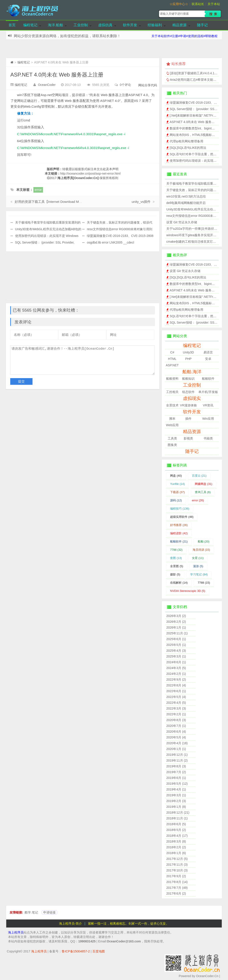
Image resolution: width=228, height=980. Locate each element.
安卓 (208, 359)
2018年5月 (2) (176, 830)
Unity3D (188, 352)
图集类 (172, 445)
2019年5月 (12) (177, 784)
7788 (176, 550)
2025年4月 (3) (176, 651)
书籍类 (208, 438)
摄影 (175, 574)
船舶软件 (208, 379)
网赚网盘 (204, 484)
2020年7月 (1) (176, 726)
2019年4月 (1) (176, 789)
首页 (12, 25)
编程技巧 (180, 509)
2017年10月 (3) (177, 870)
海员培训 (201, 550)
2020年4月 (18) (177, 743)
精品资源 (179, 25)
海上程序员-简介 (70, 924)
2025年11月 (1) (177, 633)
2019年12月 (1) (177, 755)
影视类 (188, 438)
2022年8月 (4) (176, 685)
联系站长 (198, 4)
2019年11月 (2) (177, 760)
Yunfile (177, 484)
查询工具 (203, 492)
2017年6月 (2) (176, 893)
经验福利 (155, 25)
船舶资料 (172, 379)
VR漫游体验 (188, 405)
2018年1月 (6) (176, 853)
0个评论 (125, 85)
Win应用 (208, 419)
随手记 (202, 25)
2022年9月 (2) (176, 680)
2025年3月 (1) (176, 656)
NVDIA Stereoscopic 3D (188, 591)
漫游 (198, 566)
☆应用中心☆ (179, 4)
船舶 (204, 541)
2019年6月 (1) (176, 778)
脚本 (172, 419)
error (38, 190)
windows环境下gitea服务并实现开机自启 (194, 235)
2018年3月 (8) (176, 841)
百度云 (199, 476)
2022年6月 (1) (176, 691)
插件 (188, 419)
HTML (172, 359)
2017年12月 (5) (177, 859)
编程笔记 (30, 25)
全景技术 (172, 405)
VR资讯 (208, 405)
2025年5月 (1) (176, 645)
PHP (188, 359)
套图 (176, 558)
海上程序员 (16, 932)
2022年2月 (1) (176, 714)
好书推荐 (179, 525)
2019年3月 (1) (176, 795)
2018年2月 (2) (176, 847)
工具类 (172, 438)
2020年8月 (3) (176, 720)
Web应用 (172, 425)
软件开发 (130, 25)
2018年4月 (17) (177, 836)
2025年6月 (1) (176, 639)
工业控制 (81, 25)
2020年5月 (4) (176, 737)
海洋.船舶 (55, 25)
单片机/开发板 (208, 392)
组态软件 (188, 392)
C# (172, 352)
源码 (176, 500)
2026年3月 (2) (176, 616)
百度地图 (99, 951)
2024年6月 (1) (176, 662)
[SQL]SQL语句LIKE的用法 (188, 148)
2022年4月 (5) (176, 703)
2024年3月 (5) (176, 668)
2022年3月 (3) (176, 708)
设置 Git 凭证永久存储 (182, 222)
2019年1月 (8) (176, 807)
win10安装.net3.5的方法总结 (186, 196)
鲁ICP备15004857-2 (76, 951)
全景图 (177, 566)
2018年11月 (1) (177, 818)
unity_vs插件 (141, 202)
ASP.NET (172, 365)
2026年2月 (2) (176, 622)
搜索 (213, 14)
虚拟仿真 (105, 25)
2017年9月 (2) (176, 876)
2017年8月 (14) (177, 882)
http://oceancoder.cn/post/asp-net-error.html (91, 173)
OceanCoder (47, 85)
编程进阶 (179, 533)
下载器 (177, 492)
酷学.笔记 (31, 912)
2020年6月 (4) (176, 732)
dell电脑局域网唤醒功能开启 (186, 203)
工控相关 (172, 392)
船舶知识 (188, 379)
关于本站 (214, 4)
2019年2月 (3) (176, 801)
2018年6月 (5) (176, 824)
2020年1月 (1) (176, 749)
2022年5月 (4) (176, 697)
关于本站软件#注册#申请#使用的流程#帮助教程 (184, 36)
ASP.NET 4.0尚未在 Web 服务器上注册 (57, 75)
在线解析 (179, 583)
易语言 (208, 352)
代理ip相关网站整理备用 (186, 141)
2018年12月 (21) (178, 813)
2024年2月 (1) (176, 674)
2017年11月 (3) (177, 865)
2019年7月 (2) (176, 772)
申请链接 (49, 912)
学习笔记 (199, 574)
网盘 (176, 476)
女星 (198, 558)
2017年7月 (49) (177, 888)
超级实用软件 (182, 517)
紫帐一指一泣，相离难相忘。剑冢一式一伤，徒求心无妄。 (128, 924)
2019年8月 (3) (176, 766)
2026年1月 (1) (176, 627)
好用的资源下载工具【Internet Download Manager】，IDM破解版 (63, 202)
